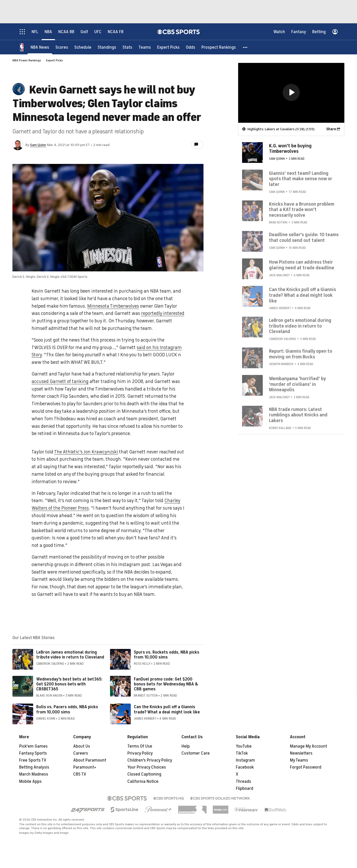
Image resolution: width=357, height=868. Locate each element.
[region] (291, 93)
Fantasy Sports (33, 753)
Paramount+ (85, 767)
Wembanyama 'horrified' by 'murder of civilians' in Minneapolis (297, 384)
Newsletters (301, 753)
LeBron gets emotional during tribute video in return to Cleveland (300, 326)
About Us (82, 746)
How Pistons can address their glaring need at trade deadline (302, 265)
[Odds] (191, 47)
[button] (245, 47)
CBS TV (80, 774)
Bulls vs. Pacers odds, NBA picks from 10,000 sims (67, 709)
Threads (243, 782)
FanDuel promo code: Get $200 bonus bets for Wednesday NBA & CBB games (166, 684)
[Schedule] (83, 47)
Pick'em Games (33, 746)
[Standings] (107, 47)
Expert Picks (54, 60)
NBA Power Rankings (27, 60)
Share (331, 129)
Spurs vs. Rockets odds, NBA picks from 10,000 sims (167, 655)
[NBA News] (40, 47)
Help (186, 746)
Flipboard (245, 789)
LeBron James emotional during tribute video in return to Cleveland (70, 655)
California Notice (143, 782)
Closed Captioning (144, 774)
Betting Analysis (34, 767)
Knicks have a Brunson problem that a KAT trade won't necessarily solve (302, 210)
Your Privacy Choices (147, 767)
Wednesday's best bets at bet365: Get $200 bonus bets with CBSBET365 (69, 684)
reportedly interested (163, 313)
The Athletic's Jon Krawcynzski (86, 452)
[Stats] (127, 47)
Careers (81, 753)
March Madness (34, 774)
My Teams (299, 760)
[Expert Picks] (168, 47)
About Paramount (90, 760)
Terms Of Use (140, 746)
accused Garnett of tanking (60, 381)
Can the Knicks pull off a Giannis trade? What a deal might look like (167, 709)
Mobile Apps (30, 782)
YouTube (244, 746)
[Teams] (145, 47)
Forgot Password (306, 767)
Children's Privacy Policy (150, 760)
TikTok (242, 753)
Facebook (245, 767)
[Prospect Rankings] (219, 47)
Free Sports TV (33, 760)
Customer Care (196, 753)
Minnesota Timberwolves (113, 306)
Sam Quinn (38, 145)
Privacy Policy (140, 753)
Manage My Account (308, 746)
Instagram (245, 760)
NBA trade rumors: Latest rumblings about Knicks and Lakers (298, 415)
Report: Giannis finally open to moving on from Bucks (301, 354)
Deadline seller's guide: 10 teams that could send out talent (304, 237)
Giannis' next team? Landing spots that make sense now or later (301, 179)
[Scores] (62, 47)
